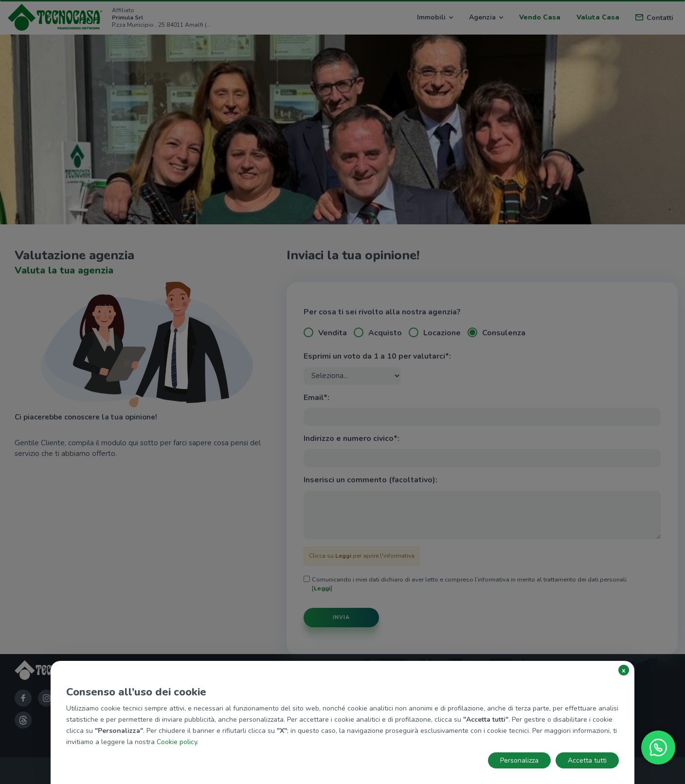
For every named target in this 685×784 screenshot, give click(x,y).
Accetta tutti (587, 760)
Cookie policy (177, 742)
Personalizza (519, 760)
